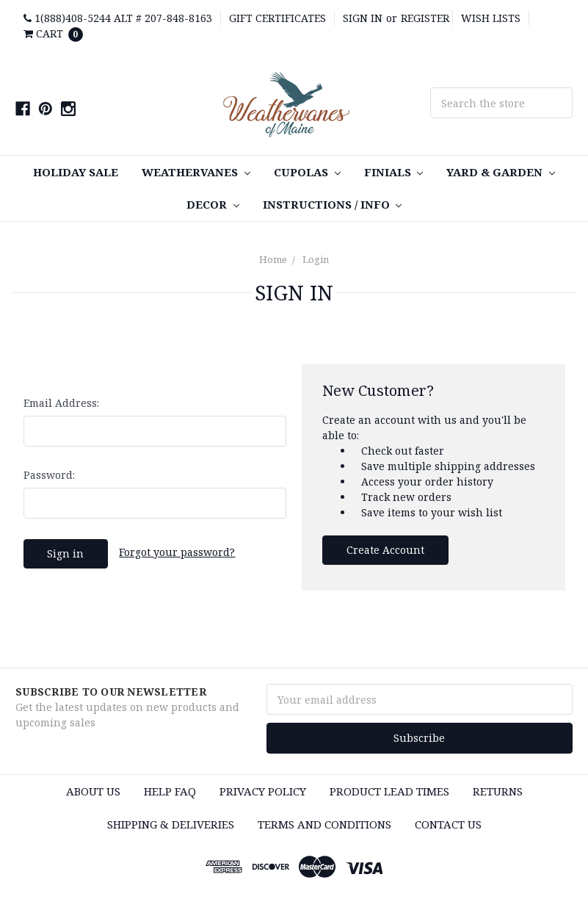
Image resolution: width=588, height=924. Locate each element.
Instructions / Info (333, 204)
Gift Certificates (277, 18)
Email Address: (61, 403)
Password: (49, 475)
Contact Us (448, 824)
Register (425, 18)
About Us (93, 791)
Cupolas (307, 172)
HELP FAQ (170, 791)
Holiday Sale (76, 172)
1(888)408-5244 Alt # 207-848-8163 (118, 18)
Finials (394, 172)
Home (273, 259)
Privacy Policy (263, 791)
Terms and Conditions (324, 824)
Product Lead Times (389, 791)
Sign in (363, 18)
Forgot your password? (177, 552)
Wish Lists (491, 18)
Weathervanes (196, 172)
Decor (213, 204)
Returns (498, 791)
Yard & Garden (501, 172)
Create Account (385, 550)
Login (316, 259)
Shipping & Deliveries (171, 824)
